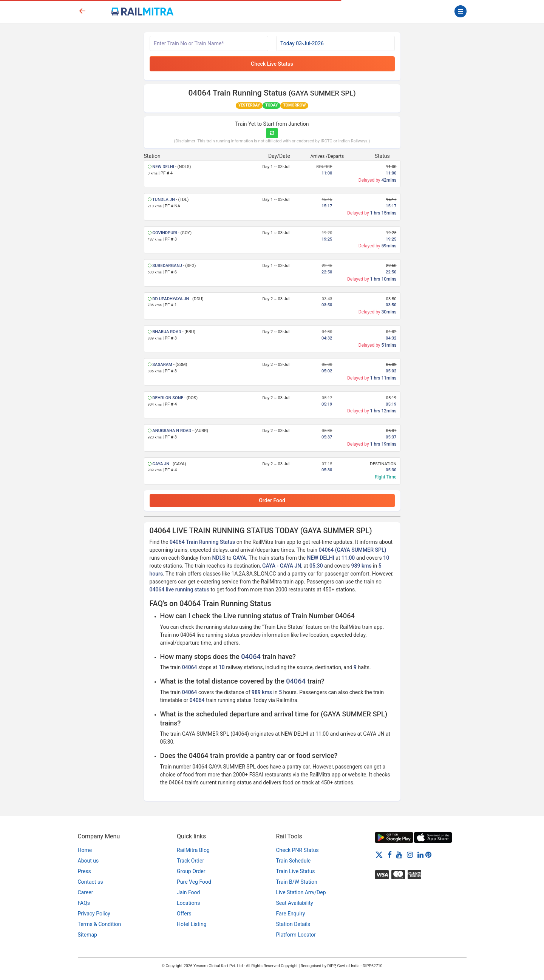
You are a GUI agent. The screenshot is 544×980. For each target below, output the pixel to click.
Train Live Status (296, 871)
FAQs (84, 903)
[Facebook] (390, 855)
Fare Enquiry (291, 914)
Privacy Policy (94, 914)
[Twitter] (379, 855)
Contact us (90, 882)
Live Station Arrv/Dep (301, 892)
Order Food (272, 500)
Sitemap (87, 935)
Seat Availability (295, 903)
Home (85, 850)
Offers (184, 914)
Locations (188, 903)
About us (88, 861)
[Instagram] (410, 855)
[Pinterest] (428, 855)
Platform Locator (296, 935)
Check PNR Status (297, 850)
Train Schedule (294, 861)
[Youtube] (399, 855)
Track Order (190, 861)
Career (86, 892)
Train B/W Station (297, 882)
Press (84, 871)
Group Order (191, 871)
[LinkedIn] (420, 855)
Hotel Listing (192, 924)
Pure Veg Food (194, 882)
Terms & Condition (100, 924)
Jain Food (188, 892)
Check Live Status (272, 64)
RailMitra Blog (193, 850)
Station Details (293, 924)
